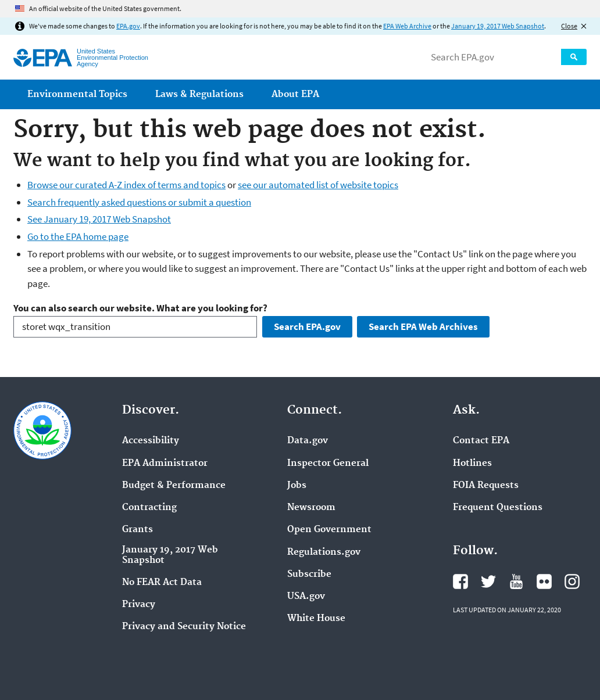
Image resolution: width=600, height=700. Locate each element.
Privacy (139, 605)
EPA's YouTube (516, 581)
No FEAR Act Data (162, 583)
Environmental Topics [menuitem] (77, 94)
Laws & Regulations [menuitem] (199, 94)
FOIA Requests (486, 486)
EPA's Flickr (544, 581)
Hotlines (472, 464)
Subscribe (309, 575)
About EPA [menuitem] (295, 94)
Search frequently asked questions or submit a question (139, 202)
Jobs (297, 486)
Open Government (329, 530)
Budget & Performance (174, 486)
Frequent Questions (498, 508)
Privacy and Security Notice (184, 627)
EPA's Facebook (460, 581)
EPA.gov (128, 26)
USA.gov (306, 597)
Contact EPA (481, 441)
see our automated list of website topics (318, 185)
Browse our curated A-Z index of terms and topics (126, 185)
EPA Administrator (165, 464)
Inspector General (328, 464)
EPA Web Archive (407, 26)
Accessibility (151, 441)
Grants (137, 530)
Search (574, 57)
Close (569, 26)
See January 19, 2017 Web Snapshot (99, 219)
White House (316, 619)
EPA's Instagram (572, 581)
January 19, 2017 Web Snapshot (498, 26)
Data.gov (308, 441)
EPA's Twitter (488, 581)
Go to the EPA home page (78, 236)
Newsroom (311, 508)
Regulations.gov (324, 552)
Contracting (149, 508)
